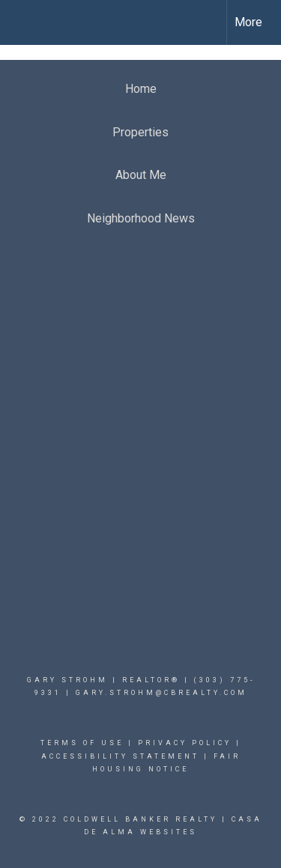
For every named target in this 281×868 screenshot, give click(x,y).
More (248, 22)
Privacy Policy (185, 743)
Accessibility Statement (120, 756)
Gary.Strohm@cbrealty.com (161, 693)
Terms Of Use (82, 743)
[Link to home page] (25, 22)
